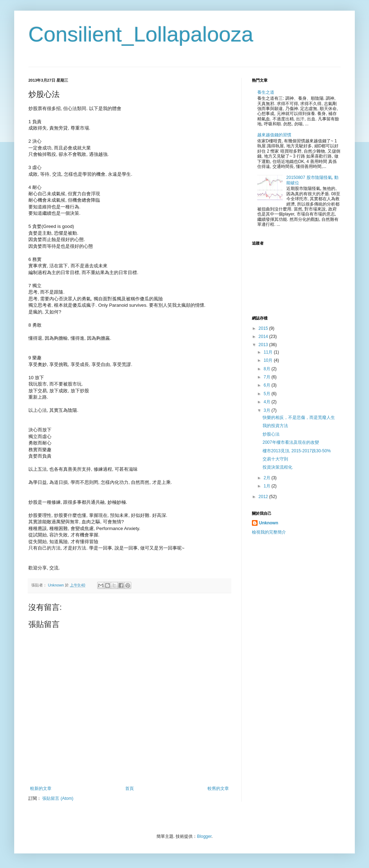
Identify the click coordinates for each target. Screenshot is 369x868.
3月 (268, 410)
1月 (268, 486)
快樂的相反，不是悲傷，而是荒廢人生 (299, 417)
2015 (264, 328)
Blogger (204, 836)
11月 (269, 352)
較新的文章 (41, 788)
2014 (264, 337)
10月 (269, 360)
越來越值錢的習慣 (274, 135)
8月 (268, 369)
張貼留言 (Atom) (58, 798)
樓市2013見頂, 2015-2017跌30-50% (297, 451)
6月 (268, 385)
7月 (268, 377)
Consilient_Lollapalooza (141, 34)
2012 (264, 497)
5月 (268, 394)
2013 (264, 345)
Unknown (269, 523)
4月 (268, 402)
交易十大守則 (275, 459)
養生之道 (266, 92)
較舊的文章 (218, 788)
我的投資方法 (275, 426)
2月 (268, 478)
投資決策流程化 (277, 467)
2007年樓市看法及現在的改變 (291, 442)
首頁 (130, 788)
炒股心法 (271, 434)
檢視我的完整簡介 (269, 532)
